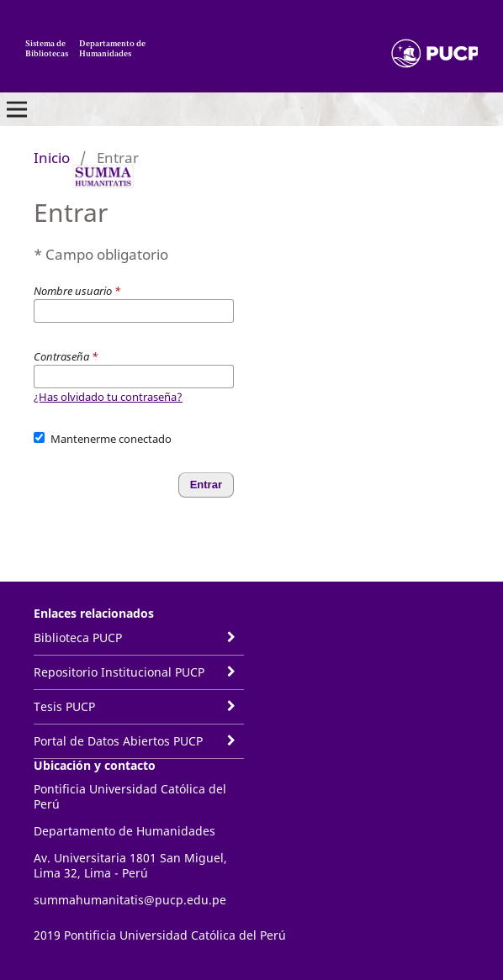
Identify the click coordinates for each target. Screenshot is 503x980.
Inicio (52, 158)
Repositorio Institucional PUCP (119, 672)
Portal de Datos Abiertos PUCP (118, 741)
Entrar (206, 485)
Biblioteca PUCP (78, 638)
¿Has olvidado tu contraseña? (108, 397)
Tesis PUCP (64, 706)
